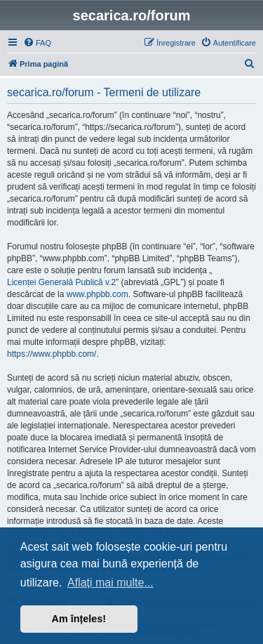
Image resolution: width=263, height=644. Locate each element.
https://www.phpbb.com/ (52, 354)
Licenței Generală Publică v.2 (61, 282)
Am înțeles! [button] (79, 619)
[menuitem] (37, 43)
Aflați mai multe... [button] (110, 583)
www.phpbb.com (97, 294)
